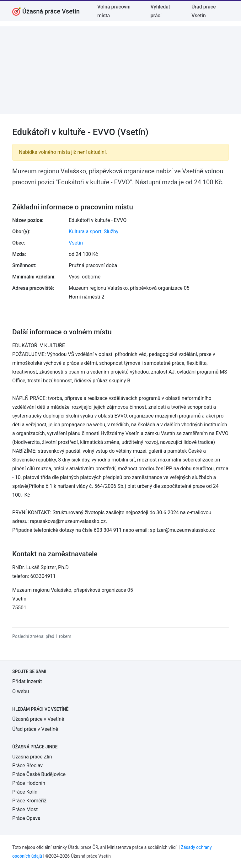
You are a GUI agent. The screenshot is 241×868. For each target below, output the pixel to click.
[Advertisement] (120, 70)
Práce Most (25, 809)
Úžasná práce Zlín (32, 757)
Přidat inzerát (27, 681)
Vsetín (76, 243)
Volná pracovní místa (114, 11)
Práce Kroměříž (29, 801)
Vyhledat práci (161, 11)
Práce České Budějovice (39, 774)
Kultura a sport (85, 232)
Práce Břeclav (27, 766)
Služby (111, 232)
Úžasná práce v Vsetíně (38, 719)
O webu (21, 691)
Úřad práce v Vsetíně (35, 729)
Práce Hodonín (29, 783)
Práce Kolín (25, 792)
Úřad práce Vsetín (204, 11)
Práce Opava (26, 818)
